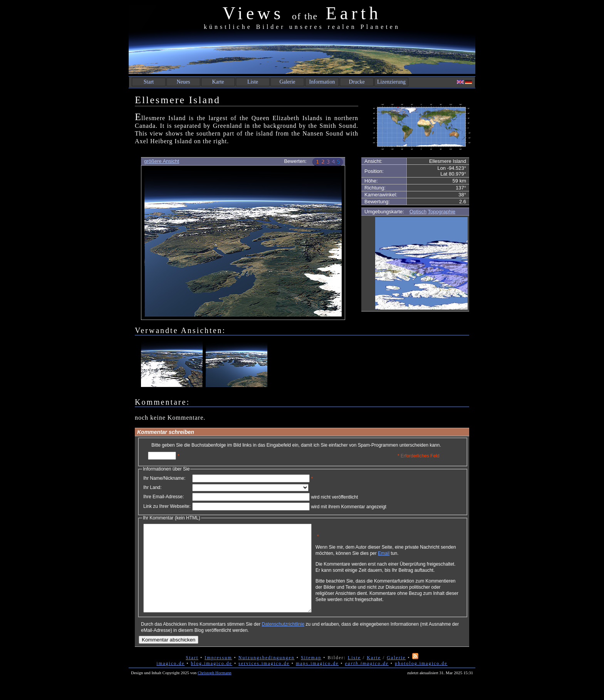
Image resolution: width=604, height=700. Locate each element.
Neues (184, 82)
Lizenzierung (391, 82)
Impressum (218, 675)
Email (420, 556)
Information (322, 82)
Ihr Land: (152, 487)
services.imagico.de (264, 681)
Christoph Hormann (215, 690)
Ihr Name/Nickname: (164, 478)
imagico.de (170, 681)
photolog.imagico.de (421, 681)
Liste (253, 82)
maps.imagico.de (317, 681)
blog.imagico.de (212, 681)
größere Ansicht (162, 161)
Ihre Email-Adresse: (164, 497)
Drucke (357, 82)
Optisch (418, 212)
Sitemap (311, 675)
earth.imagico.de (367, 681)
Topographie (442, 212)
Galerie (287, 82)
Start (149, 82)
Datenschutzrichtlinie (283, 641)
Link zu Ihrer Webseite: (167, 506)
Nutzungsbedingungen (267, 675)
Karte (218, 82)
